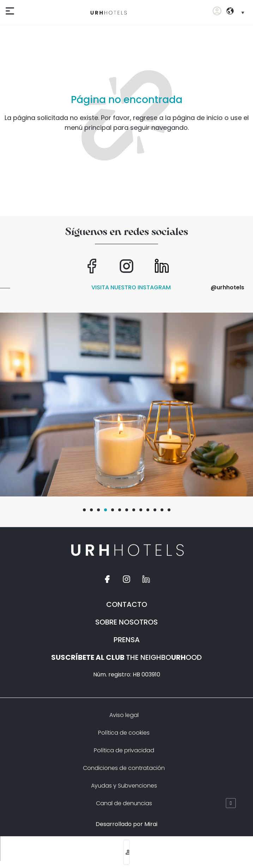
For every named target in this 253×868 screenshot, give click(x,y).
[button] (84, 510)
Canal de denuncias (124, 803)
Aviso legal (124, 715)
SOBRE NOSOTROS (126, 622)
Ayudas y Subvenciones (124, 786)
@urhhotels (227, 287)
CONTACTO (127, 604)
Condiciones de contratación (124, 768)
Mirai (151, 824)
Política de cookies (124, 733)
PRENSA (127, 640)
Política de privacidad (124, 750)
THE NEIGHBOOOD (126, 657)
